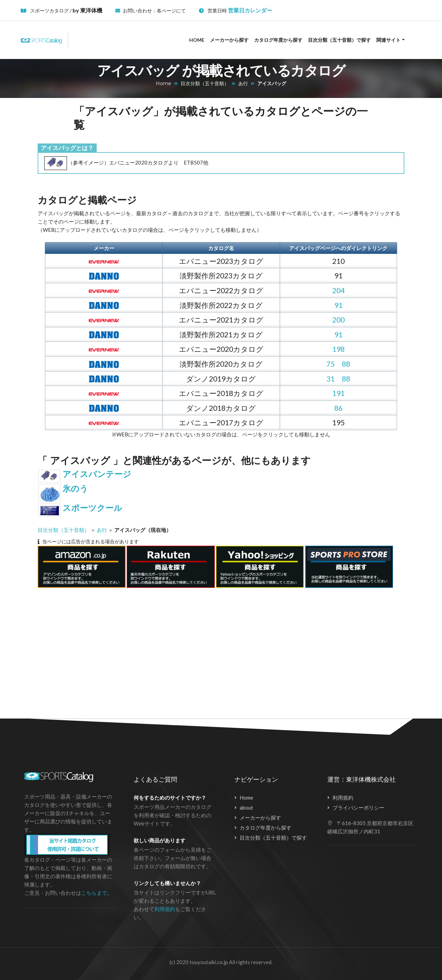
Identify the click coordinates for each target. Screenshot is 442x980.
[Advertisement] (214, 649)
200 (338, 320)
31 (330, 379)
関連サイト (388, 40)
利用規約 (165, 909)
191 (338, 393)
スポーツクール (92, 508)
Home (197, 40)
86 (338, 408)
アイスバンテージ (97, 474)
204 (338, 290)
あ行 (243, 83)
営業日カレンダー (250, 10)
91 (338, 305)
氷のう (75, 489)
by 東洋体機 (87, 10)
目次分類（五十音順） (205, 83)
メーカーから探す (229, 40)
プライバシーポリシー (358, 808)
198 (338, 349)
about (246, 808)
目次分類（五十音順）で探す (339, 40)
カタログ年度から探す (278, 40)
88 (346, 364)
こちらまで (94, 893)
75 (330, 364)
